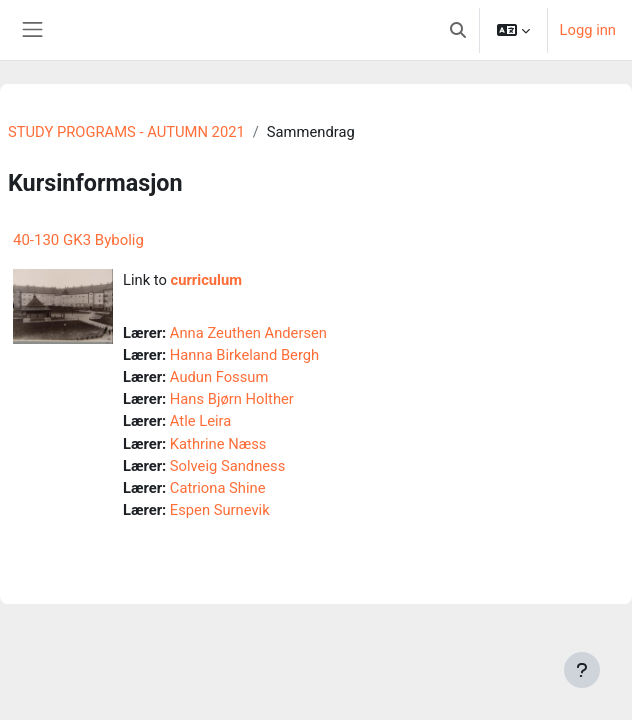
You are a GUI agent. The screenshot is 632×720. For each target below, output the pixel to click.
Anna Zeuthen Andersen (248, 333)
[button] (458, 30)
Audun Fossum (219, 377)
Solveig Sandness (227, 466)
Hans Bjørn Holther (232, 399)
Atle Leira (200, 421)
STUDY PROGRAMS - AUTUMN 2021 (126, 132)
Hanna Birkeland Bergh (244, 355)
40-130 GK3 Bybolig (78, 240)
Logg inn (588, 30)
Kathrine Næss (218, 444)
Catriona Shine (218, 488)
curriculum (206, 280)
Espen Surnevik (220, 510)
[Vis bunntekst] (582, 670)
